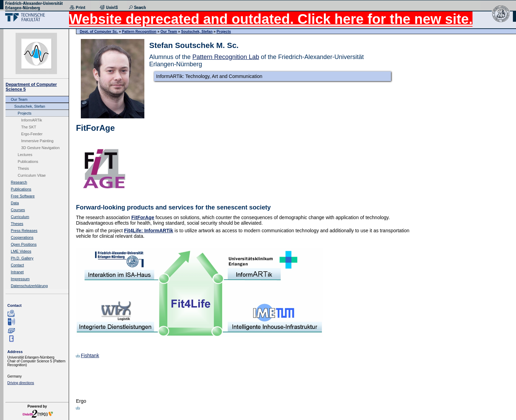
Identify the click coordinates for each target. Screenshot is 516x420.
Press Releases (24, 231)
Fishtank (88, 355)
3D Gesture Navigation (40, 148)
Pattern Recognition (139, 31)
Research (19, 182)
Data (15, 203)
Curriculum (20, 217)
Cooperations (22, 237)
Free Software (23, 196)
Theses (17, 224)
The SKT (28, 127)
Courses (18, 210)
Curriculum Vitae (32, 175)
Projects (25, 113)
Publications (28, 162)
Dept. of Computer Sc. (99, 31)
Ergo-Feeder (32, 134)
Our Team (19, 99)
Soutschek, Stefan (30, 106)
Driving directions (21, 383)
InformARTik (32, 120)
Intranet (17, 272)
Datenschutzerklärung (29, 286)
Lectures (25, 155)
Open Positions (24, 244)
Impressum (20, 279)
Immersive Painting (37, 141)
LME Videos (21, 251)
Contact (17, 265)
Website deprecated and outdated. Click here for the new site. (271, 19)
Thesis (23, 168)
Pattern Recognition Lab (226, 57)
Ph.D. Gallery (22, 258)
